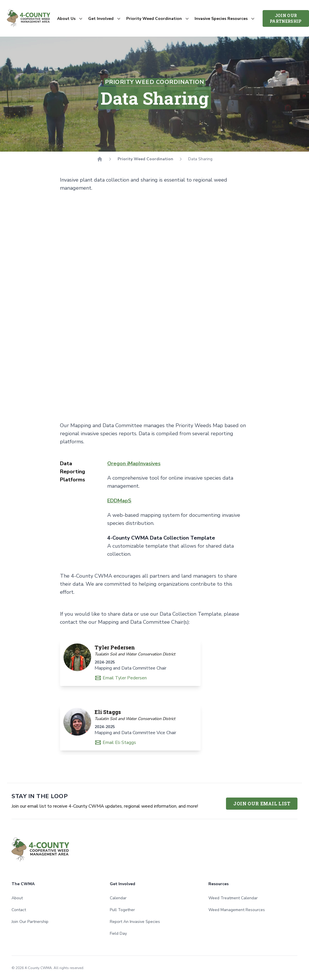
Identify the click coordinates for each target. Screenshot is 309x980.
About (17, 898)
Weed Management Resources (237, 910)
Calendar (118, 898)
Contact (19, 910)
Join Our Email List (262, 803)
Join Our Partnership (286, 18)
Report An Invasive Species (135, 922)
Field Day (118, 933)
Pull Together (122, 910)
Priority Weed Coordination (145, 159)
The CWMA (23, 884)
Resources (218, 884)
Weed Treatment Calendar (233, 898)
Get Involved (123, 884)
